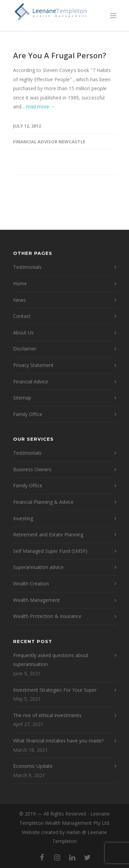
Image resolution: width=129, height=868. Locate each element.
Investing (23, 518)
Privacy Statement (33, 365)
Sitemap (22, 398)
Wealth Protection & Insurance (47, 616)
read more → (41, 106)
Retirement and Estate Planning (48, 534)
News (19, 300)
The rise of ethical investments (47, 715)
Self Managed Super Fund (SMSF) (50, 551)
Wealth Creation (31, 584)
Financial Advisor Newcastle (49, 142)
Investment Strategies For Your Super (55, 690)
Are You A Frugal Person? (60, 55)
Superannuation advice (38, 567)
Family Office (28, 414)
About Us (23, 332)
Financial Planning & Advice (43, 502)
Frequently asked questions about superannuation (51, 660)
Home (20, 283)
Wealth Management (36, 600)
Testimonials (27, 267)
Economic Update (33, 766)
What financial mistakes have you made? (58, 741)
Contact (22, 316)
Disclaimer (25, 349)
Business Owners (32, 469)
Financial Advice (31, 382)
